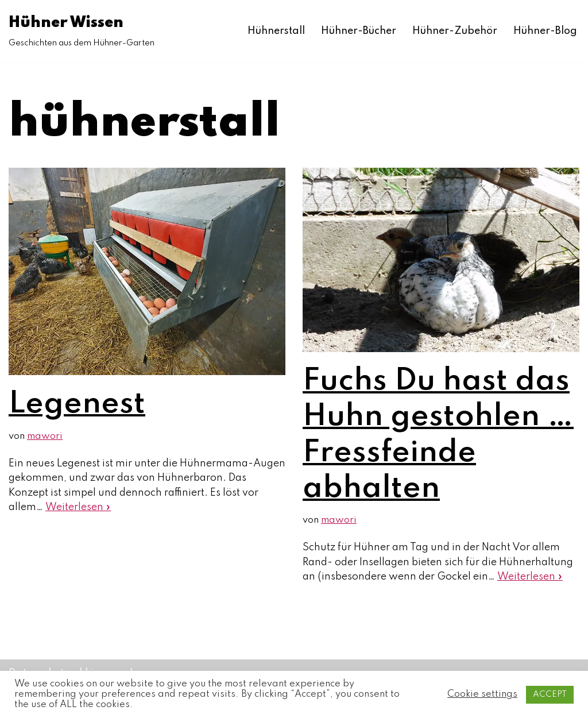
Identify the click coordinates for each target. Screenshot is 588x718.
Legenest (77, 404)
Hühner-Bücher (359, 31)
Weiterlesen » (78, 507)
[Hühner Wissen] (82, 31)
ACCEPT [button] (550, 694)
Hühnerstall (276, 31)
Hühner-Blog (545, 31)
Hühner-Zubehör (455, 31)
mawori (45, 436)
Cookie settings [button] (482, 694)
